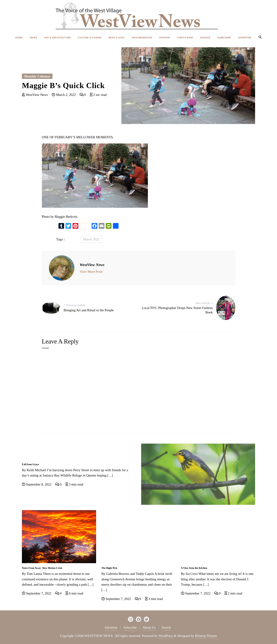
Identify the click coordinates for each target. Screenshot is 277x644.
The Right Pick (109, 568)
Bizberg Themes (206, 636)
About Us (149, 627)
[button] (260, 37)
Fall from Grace (30, 464)
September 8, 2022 (37, 484)
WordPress (166, 636)
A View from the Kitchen (194, 568)
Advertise (111, 627)
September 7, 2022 (37, 593)
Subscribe (130, 627)
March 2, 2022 (64, 95)
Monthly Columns (37, 76)
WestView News (35, 95)
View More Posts (91, 272)
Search (166, 627)
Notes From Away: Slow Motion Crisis (42, 568)
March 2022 (91, 239)
